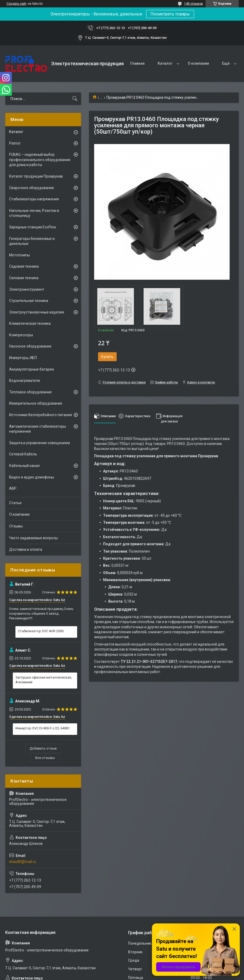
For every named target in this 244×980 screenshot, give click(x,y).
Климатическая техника (30, 323)
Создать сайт (16, 4)
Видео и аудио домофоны (32, 477)
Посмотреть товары (170, 14)
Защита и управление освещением (39, 443)
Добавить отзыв (43, 748)
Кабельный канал (24, 466)
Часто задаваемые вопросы (33, 538)
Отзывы (16, 526)
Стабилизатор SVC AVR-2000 (41, 631)
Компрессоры (21, 335)
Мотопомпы (19, 255)
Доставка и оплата (26, 549)
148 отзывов (194, 4)
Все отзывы (45, 758)
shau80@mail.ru (23, 862)
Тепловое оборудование (30, 392)
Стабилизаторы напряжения (34, 199)
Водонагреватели (25, 381)
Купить (107, 357)
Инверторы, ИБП (23, 358)
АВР (13, 488)
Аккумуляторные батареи (32, 369)
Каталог (165, 63)
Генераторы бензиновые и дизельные (32, 241)
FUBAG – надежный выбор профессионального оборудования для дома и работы (40, 160)
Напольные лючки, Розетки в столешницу (34, 213)
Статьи (15, 503)
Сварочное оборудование (32, 188)
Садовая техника (24, 266)
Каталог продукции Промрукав (36, 176)
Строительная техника (29, 301)
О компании (198, 63)
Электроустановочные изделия (37, 312)
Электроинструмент (27, 289)
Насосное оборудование (30, 346)
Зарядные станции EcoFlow (33, 227)
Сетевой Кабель (23, 454)
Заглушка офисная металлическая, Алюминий (44, 680)
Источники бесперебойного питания (41, 415)
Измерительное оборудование (36, 403)
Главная (137, 63)
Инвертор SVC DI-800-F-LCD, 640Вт (43, 728)
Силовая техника (24, 278)
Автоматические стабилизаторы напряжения (38, 429)
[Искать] (75, 99)
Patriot (15, 143)
